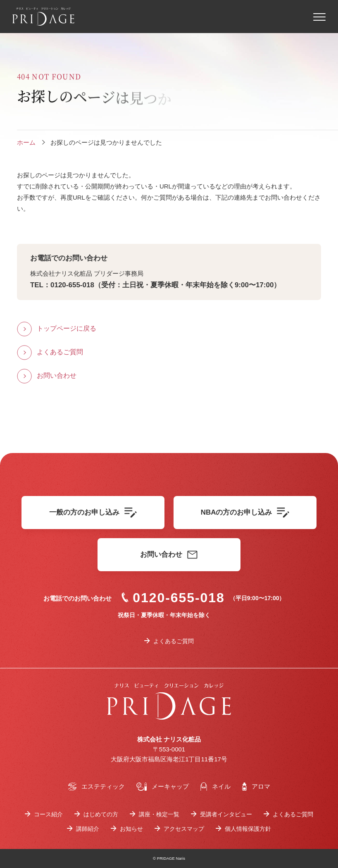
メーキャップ (163, 787)
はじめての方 (101, 814)
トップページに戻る (67, 328)
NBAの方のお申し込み (245, 513)
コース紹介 (48, 814)
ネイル (215, 787)
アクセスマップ (184, 829)
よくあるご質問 (60, 352)
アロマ (256, 787)
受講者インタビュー (226, 814)
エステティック (96, 787)
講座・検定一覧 (159, 814)
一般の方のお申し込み (93, 513)
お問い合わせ (57, 376)
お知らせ (131, 829)
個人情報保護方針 (248, 829)
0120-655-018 (173, 598)
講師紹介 (88, 829)
